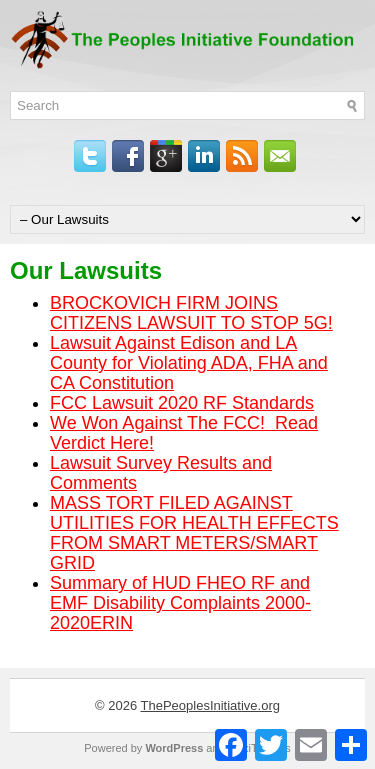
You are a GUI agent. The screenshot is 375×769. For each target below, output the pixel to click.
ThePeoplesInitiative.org (210, 705)
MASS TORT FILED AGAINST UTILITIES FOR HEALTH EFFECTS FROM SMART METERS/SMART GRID (194, 533)
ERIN (111, 623)
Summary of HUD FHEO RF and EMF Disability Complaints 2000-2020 (180, 603)
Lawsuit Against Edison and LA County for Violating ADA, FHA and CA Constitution (189, 363)
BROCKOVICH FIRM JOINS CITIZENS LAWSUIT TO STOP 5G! (191, 313)
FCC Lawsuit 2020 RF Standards (182, 403)
